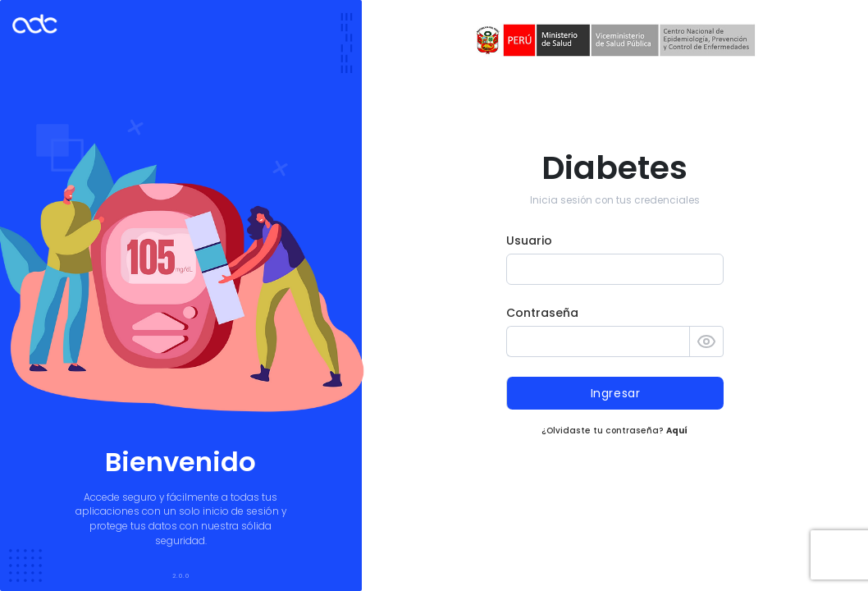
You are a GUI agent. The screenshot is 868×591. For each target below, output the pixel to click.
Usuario (529, 241)
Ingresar (616, 393)
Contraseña (542, 313)
